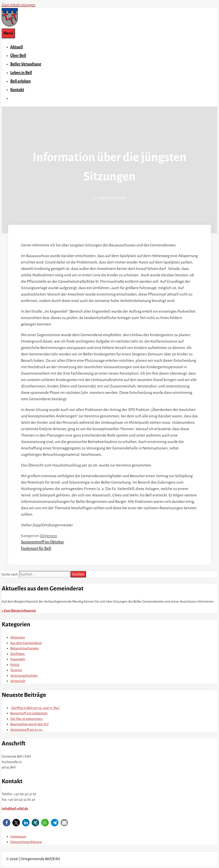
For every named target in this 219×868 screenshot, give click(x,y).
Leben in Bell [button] (21, 73)
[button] (7, 823)
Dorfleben (18, 654)
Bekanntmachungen (25, 648)
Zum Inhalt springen (19, 5)
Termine (16, 670)
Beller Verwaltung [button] (26, 64)
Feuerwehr (18, 659)
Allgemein (49, 536)
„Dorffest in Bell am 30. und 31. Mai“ (35, 708)
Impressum (18, 836)
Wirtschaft (18, 681)
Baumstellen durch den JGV (30, 724)
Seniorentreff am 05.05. (27, 730)
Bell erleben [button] (21, 81)
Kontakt (17, 90)
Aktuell (17, 47)
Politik (15, 665)
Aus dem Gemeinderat (26, 643)
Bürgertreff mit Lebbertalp (29, 713)
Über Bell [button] (18, 56)
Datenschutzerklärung (26, 842)
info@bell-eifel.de (15, 808)
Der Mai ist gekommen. (27, 719)
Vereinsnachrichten (24, 676)
